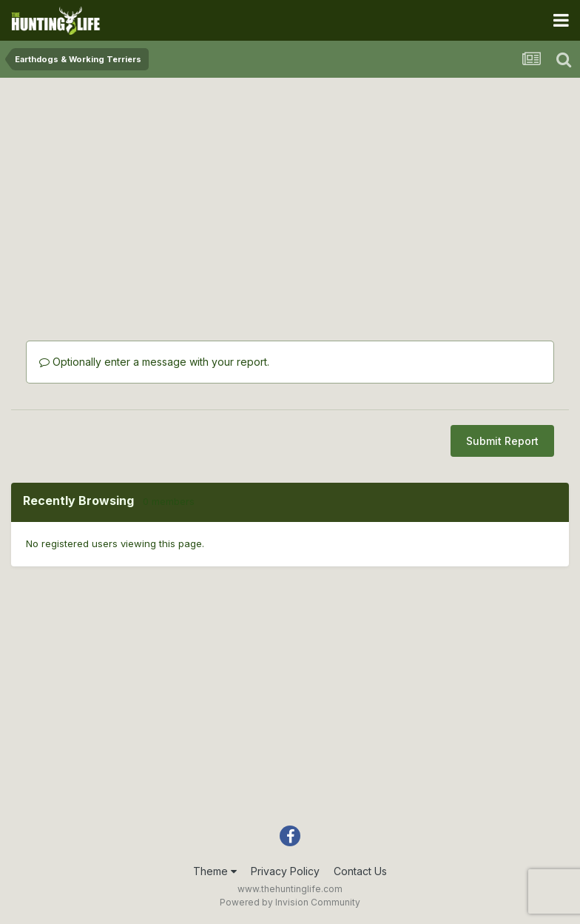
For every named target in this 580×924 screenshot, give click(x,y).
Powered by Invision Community (290, 902)
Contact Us (360, 871)
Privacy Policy (285, 871)
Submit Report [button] (502, 441)
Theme (215, 871)
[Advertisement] (290, 192)
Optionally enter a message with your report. (154, 362)
